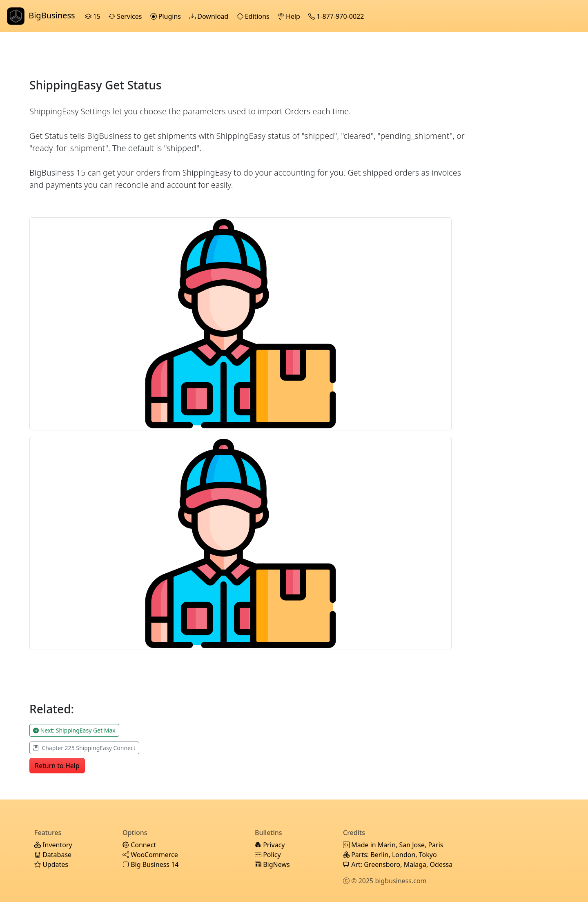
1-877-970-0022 (337, 16)
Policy (268, 855)
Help (290, 16)
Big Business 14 (150, 864)
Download (209, 16)
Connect (139, 845)
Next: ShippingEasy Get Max (74, 730)
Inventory (53, 845)
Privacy (270, 845)
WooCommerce (150, 855)
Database (53, 855)
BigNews (272, 864)
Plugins (167, 16)
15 (94, 16)
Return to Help (57, 766)
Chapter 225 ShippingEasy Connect (84, 748)
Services (126, 16)
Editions (254, 16)
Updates (51, 864)
